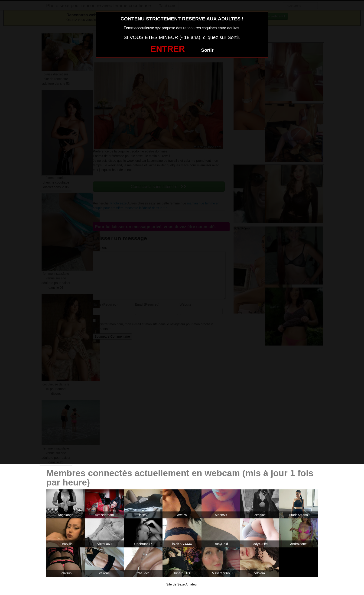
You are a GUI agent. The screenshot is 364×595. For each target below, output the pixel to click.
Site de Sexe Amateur (182, 584)
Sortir (207, 50)
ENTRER (168, 49)
